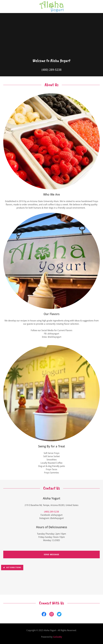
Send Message (52, 554)
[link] (52, 7)
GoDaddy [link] (58, 637)
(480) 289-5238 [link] (52, 70)
